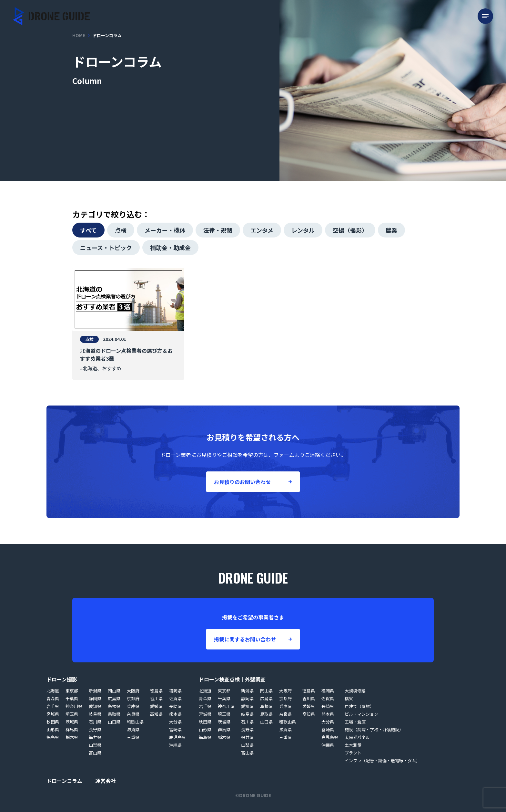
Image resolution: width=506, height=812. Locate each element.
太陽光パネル (357, 737)
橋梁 (349, 698)
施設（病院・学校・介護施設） (374, 729)
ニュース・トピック (106, 248)
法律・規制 (218, 230)
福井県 (95, 737)
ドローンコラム (64, 781)
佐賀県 (175, 698)
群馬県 (72, 729)
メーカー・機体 (165, 230)
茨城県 (72, 722)
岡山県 (114, 691)
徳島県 (156, 691)
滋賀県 (133, 729)
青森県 (53, 698)
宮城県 (53, 714)
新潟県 (95, 691)
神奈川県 (74, 706)
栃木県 (72, 737)
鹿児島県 (177, 737)
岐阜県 (95, 714)
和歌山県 (135, 722)
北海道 (53, 691)
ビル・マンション (361, 714)
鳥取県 (114, 714)
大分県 (175, 722)
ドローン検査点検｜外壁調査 (232, 679)
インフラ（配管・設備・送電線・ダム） (382, 760)
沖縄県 (175, 745)
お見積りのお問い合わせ (242, 482)
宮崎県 (175, 729)
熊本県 (175, 714)
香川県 (156, 698)
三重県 (133, 737)
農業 (391, 230)
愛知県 (95, 706)
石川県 (95, 722)
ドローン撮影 (62, 679)
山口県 (114, 722)
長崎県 (175, 706)
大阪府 (133, 691)
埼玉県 (72, 714)
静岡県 (95, 698)
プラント (353, 753)
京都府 (133, 698)
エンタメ (262, 230)
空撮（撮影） (350, 230)
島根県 (114, 706)
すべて (88, 230)
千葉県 (72, 698)
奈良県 (133, 714)
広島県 (114, 698)
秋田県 (53, 722)
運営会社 (106, 781)
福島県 (53, 737)
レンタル (303, 230)
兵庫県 (133, 706)
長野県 (95, 729)
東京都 (72, 691)
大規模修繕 (355, 691)
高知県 (156, 714)
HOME (79, 35)
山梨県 (95, 745)
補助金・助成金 (170, 248)
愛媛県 (156, 706)
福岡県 (175, 691)
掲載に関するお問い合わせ (245, 639)
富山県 (95, 753)
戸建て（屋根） (359, 706)
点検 (121, 230)
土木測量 (353, 745)
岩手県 (53, 706)
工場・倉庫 (355, 722)
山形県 (53, 729)
